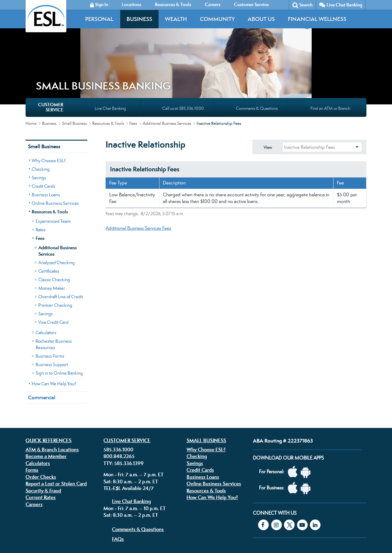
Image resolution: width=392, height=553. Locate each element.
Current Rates (41, 444)
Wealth (176, 19)
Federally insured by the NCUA (285, 534)
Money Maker (52, 235)
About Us (261, 19)
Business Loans (46, 141)
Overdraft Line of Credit (61, 243)
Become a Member (46, 403)
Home (31, 70)
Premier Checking (55, 252)
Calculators (46, 279)
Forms (32, 417)
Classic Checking (54, 226)
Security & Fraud (43, 437)
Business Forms (50, 303)
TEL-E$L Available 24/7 (129, 435)
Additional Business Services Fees (138, 175)
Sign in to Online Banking (59, 320)
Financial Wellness (317, 19)
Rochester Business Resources (54, 291)
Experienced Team (53, 168)
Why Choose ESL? (49, 107)
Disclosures (147, 514)
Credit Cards (43, 133)
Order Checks (41, 424)
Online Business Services (55, 150)
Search (306, 5)
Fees (133, 70)
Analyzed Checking (56, 209)
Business (139, 19)
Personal (99, 19)
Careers (34, 451)
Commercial (42, 344)
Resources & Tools (108, 70)
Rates (41, 176)
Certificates (49, 218)
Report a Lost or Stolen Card (56, 430)
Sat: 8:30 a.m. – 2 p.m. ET (131, 428)
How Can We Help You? (54, 330)
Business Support (52, 311)
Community (217, 19)
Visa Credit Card (53, 269)
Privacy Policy (121, 514)
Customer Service (127, 387)
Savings (39, 124)
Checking (41, 116)
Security (168, 514)
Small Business (74, 70)
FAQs (118, 486)
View (268, 94)
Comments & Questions (138, 476)
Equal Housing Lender (300, 519)
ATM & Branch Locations (52, 396)
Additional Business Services (167, 70)
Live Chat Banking (344, 5)
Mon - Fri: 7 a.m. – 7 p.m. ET (133, 421)
